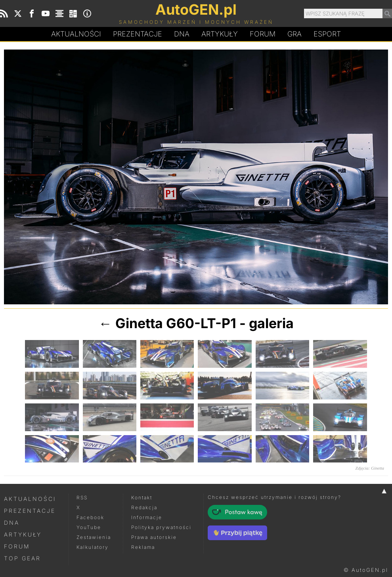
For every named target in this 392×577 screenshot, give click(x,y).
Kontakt (142, 498)
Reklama (143, 547)
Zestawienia (94, 537)
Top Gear (22, 558)
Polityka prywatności (161, 527)
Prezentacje (138, 34)
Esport (327, 34)
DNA (12, 523)
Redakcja (144, 507)
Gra (294, 34)
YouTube (89, 527)
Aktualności (76, 34)
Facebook (90, 517)
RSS (82, 498)
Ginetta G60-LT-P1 (176, 323)
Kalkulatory (93, 547)
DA (182, 34)
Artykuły (220, 34)
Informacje (147, 517)
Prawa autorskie (154, 537)
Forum (263, 34)
